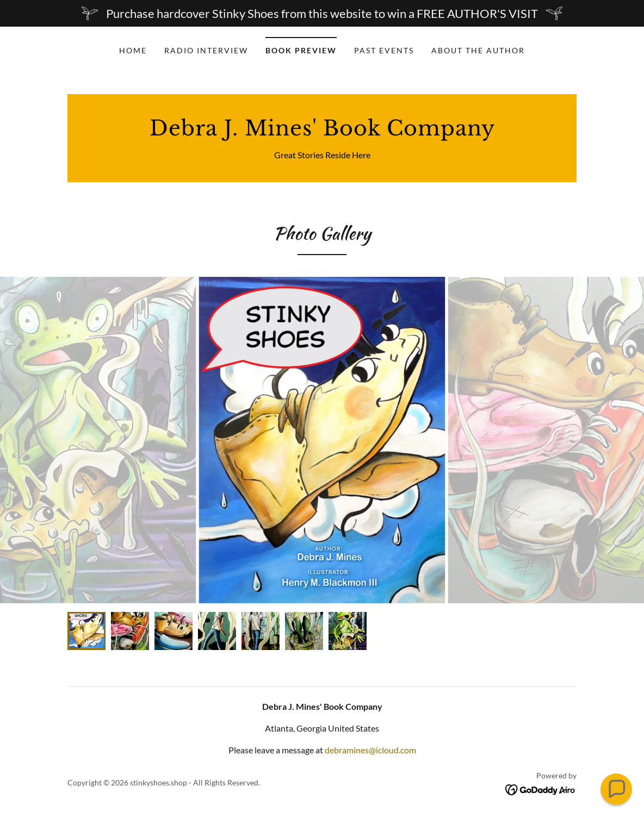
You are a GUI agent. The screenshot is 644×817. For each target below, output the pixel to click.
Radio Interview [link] (206, 50)
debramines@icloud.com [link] (370, 750)
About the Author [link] (478, 50)
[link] (322, 132)
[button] (616, 789)
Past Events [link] (384, 50)
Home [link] (133, 50)
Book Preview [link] (301, 50)
